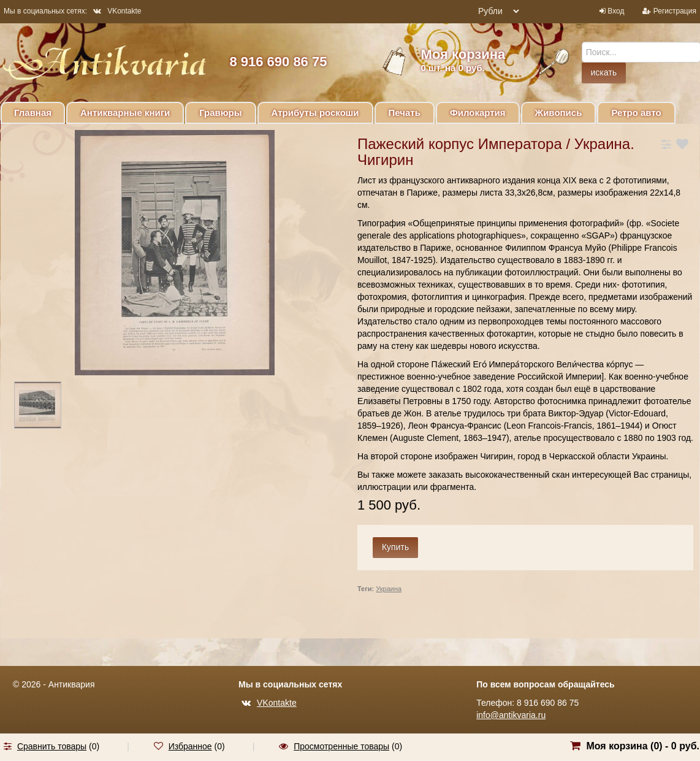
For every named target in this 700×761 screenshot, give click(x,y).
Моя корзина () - (643, 746)
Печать (405, 113)
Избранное (190, 746)
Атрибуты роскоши (315, 113)
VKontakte (117, 11)
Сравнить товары (52, 746)
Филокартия (478, 113)
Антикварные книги (125, 113)
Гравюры (220, 113)
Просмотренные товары (341, 746)
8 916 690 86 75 (278, 62)
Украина (389, 589)
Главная (33, 113)
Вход (616, 11)
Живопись (559, 113)
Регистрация (675, 11)
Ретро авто (636, 113)
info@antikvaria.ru (511, 715)
